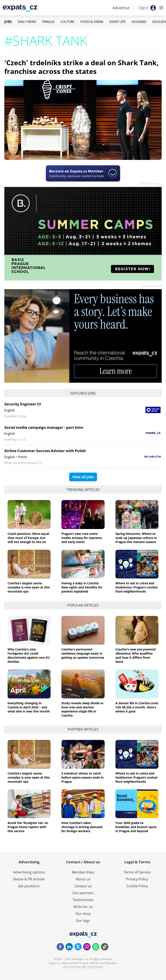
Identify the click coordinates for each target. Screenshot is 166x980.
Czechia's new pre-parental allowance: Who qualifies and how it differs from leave (136, 655)
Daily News (27, 22)
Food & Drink (92, 22)
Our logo (83, 921)
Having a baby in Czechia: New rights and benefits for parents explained (82, 587)
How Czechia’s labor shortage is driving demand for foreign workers (82, 827)
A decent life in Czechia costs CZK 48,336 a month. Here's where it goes (137, 707)
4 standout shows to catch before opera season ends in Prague (82, 777)
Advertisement (151, 184)
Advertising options (29, 872)
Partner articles (83, 729)
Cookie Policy (137, 886)
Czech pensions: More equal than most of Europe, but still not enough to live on (28, 538)
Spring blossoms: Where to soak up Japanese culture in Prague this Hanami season (136, 538)
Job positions (29, 886)
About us (83, 879)
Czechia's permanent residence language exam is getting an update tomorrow (83, 653)
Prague (48, 22)
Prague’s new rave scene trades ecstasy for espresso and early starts (82, 538)
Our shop (83, 914)
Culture (67, 22)
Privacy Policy (137, 879)
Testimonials (83, 900)
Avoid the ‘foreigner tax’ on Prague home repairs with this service (28, 827)
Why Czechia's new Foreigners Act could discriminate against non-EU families (29, 655)
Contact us (83, 886)
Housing (139, 22)
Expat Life (117, 22)
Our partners (83, 893)
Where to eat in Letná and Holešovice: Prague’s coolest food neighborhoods (136, 587)
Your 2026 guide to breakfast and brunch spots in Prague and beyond (136, 827)
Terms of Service (137, 872)
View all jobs (83, 477)
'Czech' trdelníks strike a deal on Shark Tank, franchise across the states (81, 67)
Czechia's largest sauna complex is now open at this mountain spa (29, 587)
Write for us (83, 907)
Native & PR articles (29, 879)
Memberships (83, 872)
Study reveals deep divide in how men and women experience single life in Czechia (82, 709)
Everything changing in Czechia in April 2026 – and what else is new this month (29, 707)
